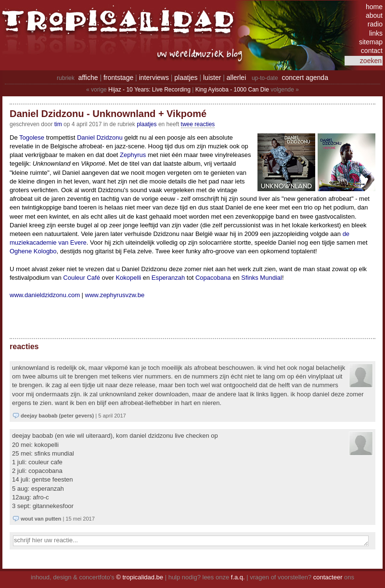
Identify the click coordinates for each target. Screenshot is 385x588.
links (376, 33)
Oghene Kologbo (33, 251)
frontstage (118, 78)
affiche (88, 78)
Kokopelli (128, 278)
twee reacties (198, 124)
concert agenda (305, 78)
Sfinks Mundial (262, 278)
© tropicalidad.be (140, 577)
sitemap (371, 42)
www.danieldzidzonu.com (45, 295)
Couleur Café (82, 278)
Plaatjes (147, 124)
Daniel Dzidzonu (100, 137)
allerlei (236, 78)
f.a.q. (238, 577)
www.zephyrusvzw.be (115, 295)
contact (372, 51)
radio (375, 24)
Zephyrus (133, 155)
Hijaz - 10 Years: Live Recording (149, 90)
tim (58, 124)
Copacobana (213, 278)
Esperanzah (168, 278)
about (374, 15)
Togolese (32, 137)
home (374, 7)
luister (212, 78)
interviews (154, 78)
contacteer (328, 577)
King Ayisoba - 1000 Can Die (232, 90)
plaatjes (186, 78)
